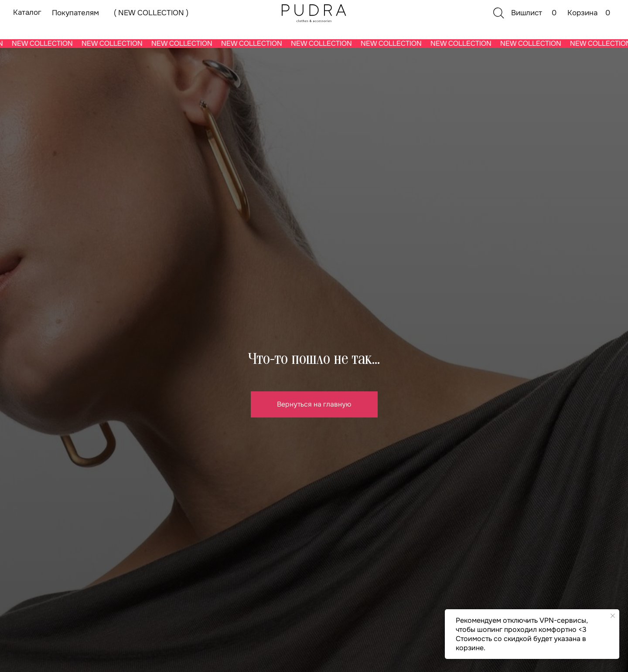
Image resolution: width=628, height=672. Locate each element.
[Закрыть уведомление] (613, 616)
